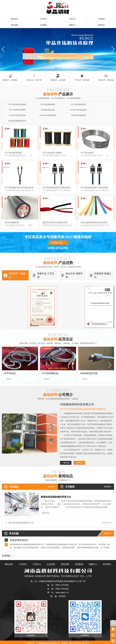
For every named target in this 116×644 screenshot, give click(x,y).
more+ (52, 482)
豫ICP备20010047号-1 (79, 639)
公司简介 (43, 19)
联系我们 (101, 25)
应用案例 (43, 25)
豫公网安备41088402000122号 (58, 641)
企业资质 (101, 19)
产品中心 (72, 19)
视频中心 (72, 25)
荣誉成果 (14, 25)
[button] (56, 69)
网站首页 (14, 19)
